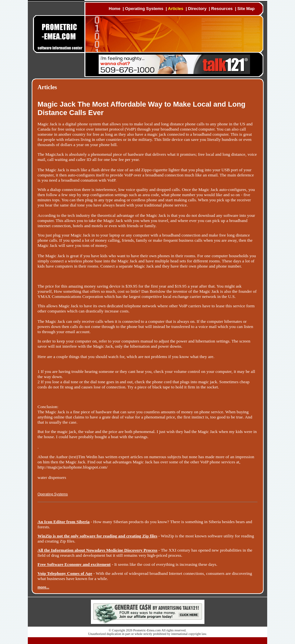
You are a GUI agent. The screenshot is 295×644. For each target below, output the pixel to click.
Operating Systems (144, 9)
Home (115, 9)
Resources (222, 9)
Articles (176, 9)
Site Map (246, 9)
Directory (197, 9)
